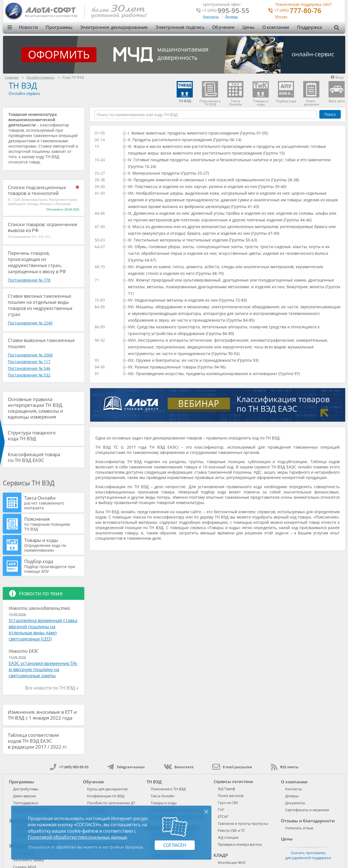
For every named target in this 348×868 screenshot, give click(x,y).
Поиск (330, 114)
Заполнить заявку (29, 860)
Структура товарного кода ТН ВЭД (32, 436)
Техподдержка (26, 803)
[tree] (218, 253)
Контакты (211, 17)
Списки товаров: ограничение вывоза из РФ (43, 227)
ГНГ (221, 810)
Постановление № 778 (29, 280)
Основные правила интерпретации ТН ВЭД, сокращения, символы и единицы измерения (35, 408)
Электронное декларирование (114, 27)
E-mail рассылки (232, 767)
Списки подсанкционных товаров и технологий (37, 190)
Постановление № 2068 (30, 355)
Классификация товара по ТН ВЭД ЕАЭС (34, 457)
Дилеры (231, 17)
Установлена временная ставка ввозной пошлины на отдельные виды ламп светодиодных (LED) (43, 630)
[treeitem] (231, 133)
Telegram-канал (126, 767)
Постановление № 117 (29, 362)
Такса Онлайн (54, 502)
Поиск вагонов (231, 796)
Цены (248, 27)
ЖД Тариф (226, 789)
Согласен (175, 845)
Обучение (223, 27)
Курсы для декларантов (107, 789)
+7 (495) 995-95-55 (69, 767)
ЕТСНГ (223, 816)
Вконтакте (178, 767)
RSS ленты (285, 767)
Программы (59, 27)
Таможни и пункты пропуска (243, 823)
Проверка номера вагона (240, 844)
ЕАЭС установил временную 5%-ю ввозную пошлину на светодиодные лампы (43, 669)
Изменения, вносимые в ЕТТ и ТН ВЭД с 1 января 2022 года (42, 715)
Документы (295, 803)
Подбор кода (54, 566)
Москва (281, 17)
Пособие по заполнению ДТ (111, 803)
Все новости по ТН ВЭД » (52, 688)
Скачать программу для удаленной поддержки (308, 855)
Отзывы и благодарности (308, 821)
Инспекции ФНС (232, 862)
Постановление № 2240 (30, 323)
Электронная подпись (180, 27)
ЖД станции (228, 837)
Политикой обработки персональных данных (77, 837)
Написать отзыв (299, 828)
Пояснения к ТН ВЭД (168, 789)
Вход (337, 77)
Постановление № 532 (29, 375)
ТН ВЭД (23, 85)
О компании (276, 27)
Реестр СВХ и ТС (231, 830)
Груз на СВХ (228, 803)
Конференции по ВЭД (106, 796)
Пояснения (54, 524)
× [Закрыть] (206, 811)
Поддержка (310, 27)
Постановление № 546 (29, 368)
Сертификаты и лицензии (307, 810)
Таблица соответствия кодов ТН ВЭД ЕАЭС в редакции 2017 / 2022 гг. (38, 741)
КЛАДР (221, 855)
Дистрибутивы (26, 789)
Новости (28, 27)
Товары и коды (54, 545)
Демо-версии (24, 796)
